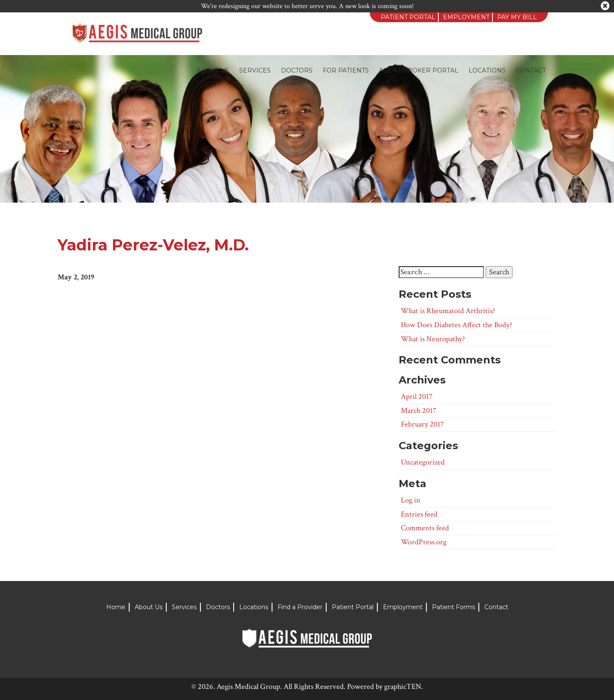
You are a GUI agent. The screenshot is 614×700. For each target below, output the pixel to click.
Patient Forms (453, 607)
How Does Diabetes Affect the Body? (456, 325)
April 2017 (417, 396)
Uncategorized (423, 462)
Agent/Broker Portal (419, 70)
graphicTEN (403, 687)
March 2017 (419, 411)
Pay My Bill (517, 17)
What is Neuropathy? (433, 339)
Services (255, 70)
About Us (213, 70)
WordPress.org (424, 542)
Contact (531, 70)
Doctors (297, 70)
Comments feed (425, 528)
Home (116, 607)
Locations (487, 70)
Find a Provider (300, 607)
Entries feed (419, 514)
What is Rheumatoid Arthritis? (448, 311)
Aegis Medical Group (248, 687)
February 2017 (422, 424)
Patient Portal (408, 17)
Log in (411, 500)
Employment (466, 17)
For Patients (346, 70)
